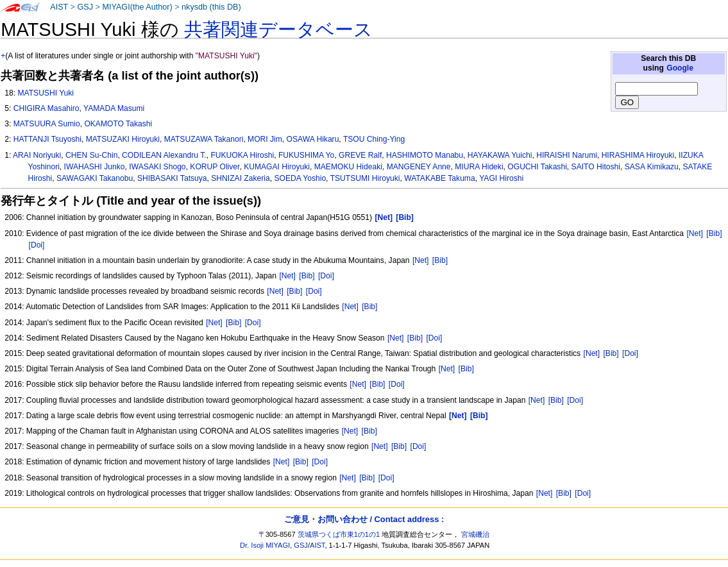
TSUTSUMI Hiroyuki (365, 178)
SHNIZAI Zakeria (240, 178)
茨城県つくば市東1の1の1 (339, 534)
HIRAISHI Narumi (567, 155)
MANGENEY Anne (419, 167)
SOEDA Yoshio (300, 178)
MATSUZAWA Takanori (204, 139)
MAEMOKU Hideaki (348, 167)
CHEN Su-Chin (91, 155)
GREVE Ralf (360, 155)
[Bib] (714, 233)
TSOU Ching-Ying (374, 139)
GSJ (85, 7)
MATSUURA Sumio (47, 124)
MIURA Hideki (479, 167)
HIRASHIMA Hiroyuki (638, 155)
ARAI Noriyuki (37, 155)
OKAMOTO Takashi (118, 124)
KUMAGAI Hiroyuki (277, 167)
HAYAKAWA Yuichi (500, 155)
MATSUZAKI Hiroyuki (123, 139)
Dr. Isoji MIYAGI (265, 545)
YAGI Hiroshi (501, 178)
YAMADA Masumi (114, 108)
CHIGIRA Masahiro (47, 108)
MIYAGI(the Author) (137, 7)
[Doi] (37, 245)
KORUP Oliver (215, 167)
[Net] (695, 233)
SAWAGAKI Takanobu (95, 178)
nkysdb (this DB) (211, 7)
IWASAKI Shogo (157, 167)
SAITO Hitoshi (596, 167)
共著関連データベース (278, 30)
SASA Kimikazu (652, 167)
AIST (59, 7)
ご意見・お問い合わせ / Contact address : (364, 519)
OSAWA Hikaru (313, 139)
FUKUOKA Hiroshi (242, 155)
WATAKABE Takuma (439, 178)
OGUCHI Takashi (537, 167)
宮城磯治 (475, 534)
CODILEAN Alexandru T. (164, 155)
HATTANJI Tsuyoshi (47, 139)
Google (680, 68)
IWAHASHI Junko (95, 167)
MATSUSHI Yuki (46, 93)
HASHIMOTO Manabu (425, 155)
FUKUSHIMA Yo (306, 155)
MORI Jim (265, 139)
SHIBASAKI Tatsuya (172, 178)
